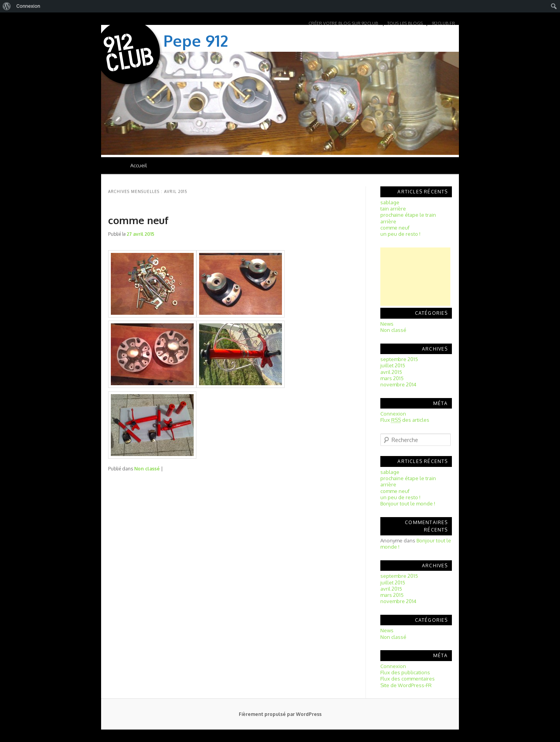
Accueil (139, 165)
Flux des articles (405, 420)
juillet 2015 (393, 365)
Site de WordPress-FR (406, 685)
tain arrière (393, 209)
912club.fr (444, 23)
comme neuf (138, 220)
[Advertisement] (415, 277)
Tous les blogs (405, 23)
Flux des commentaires (408, 679)
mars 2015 (392, 378)
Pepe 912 (196, 40)
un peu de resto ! (400, 234)
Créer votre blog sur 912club (343, 23)
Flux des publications (405, 672)
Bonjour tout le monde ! (408, 503)
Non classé (147, 469)
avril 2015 (391, 372)
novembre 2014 (398, 384)
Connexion (393, 414)
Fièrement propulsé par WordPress (280, 714)
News (387, 324)
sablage (390, 202)
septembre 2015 (399, 359)
